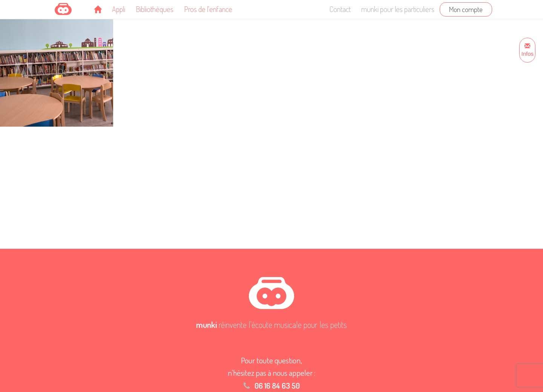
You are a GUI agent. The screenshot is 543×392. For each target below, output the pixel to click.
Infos (527, 50)
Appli (119, 9)
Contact (340, 9)
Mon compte (466, 9)
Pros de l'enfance (208, 9)
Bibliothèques (155, 9)
